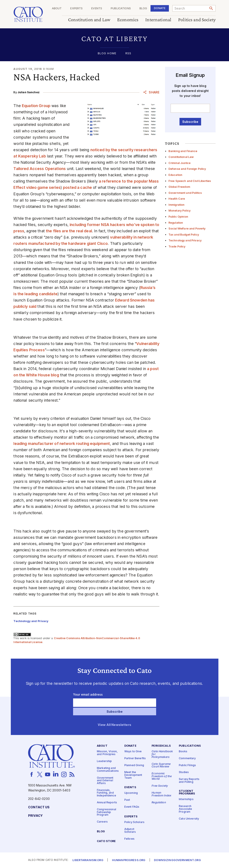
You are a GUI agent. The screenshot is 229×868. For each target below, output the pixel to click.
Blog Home (107, 54)
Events (97, 9)
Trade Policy (177, 246)
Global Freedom (179, 187)
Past (127, 800)
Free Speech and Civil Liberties (190, 181)
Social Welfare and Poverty (187, 229)
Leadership (104, 761)
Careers (102, 822)
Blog (143, 9)
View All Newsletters (114, 725)
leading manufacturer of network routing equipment (62, 444)
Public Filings (187, 766)
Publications (121, 9)
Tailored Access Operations (40, 169)
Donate (160, 8)
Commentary (187, 759)
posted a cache (77, 187)
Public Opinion (178, 217)
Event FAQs (132, 807)
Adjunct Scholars (130, 831)
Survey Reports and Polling (189, 781)
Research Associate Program (185, 809)
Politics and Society (197, 20)
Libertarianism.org (88, 860)
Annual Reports (107, 803)
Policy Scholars (134, 822)
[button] (114, 39)
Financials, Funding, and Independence (106, 793)
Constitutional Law (181, 157)
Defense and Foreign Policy (187, 169)
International (158, 20)
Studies (184, 773)
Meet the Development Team (133, 775)
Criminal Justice (179, 163)
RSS (128, 54)
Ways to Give (133, 752)
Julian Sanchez (29, 92)
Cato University (189, 819)
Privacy (35, 816)
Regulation (176, 223)
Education (175, 175)
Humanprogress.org (129, 860)
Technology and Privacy (185, 240)
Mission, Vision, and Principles (107, 753)
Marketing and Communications (108, 770)
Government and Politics (185, 193)
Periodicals (161, 746)
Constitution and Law (89, 20)
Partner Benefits (135, 759)
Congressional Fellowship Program (106, 812)
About (57, 9)
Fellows (129, 839)
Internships (186, 800)
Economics (128, 20)
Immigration (177, 205)
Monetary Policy (179, 211)
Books (183, 752)
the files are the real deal (69, 231)
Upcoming (131, 793)
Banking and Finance (183, 151)
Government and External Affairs (105, 781)
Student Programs (187, 793)
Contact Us (39, 807)
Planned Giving (134, 766)
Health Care (177, 199)
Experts (76, 9)
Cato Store (106, 842)
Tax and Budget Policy (184, 235)
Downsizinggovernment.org (177, 860)
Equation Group (36, 106)
